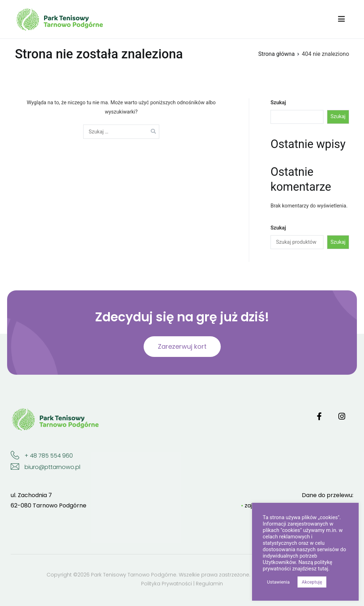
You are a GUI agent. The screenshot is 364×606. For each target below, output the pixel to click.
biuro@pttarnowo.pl (52, 467)
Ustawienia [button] (278, 582)
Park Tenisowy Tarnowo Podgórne (134, 575)
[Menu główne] (341, 19)
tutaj (323, 569)
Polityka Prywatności (167, 584)
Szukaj (278, 103)
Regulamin (209, 584)
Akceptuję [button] (312, 582)
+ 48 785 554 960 (49, 456)
